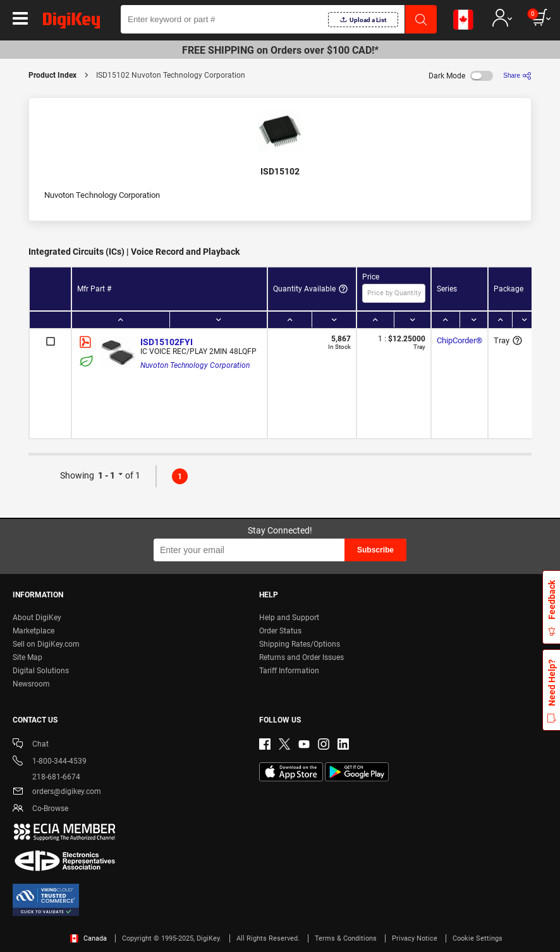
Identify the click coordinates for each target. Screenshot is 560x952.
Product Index (52, 75)
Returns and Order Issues (301, 657)
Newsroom (31, 684)
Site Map (27, 657)
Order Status (280, 631)
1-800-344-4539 (50, 762)
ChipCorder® (460, 340)
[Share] (517, 76)
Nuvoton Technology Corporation (195, 365)
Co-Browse (40, 809)
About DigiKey (37, 618)
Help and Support (289, 618)
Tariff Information (289, 671)
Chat (31, 745)
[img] (71, 23)
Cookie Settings (478, 938)
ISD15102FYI (167, 342)
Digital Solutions (41, 671)
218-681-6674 (46, 777)
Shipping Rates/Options (300, 644)
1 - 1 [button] (107, 475)
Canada (88, 938)
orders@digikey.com (57, 792)
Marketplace (33, 631)
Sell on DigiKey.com (46, 644)
